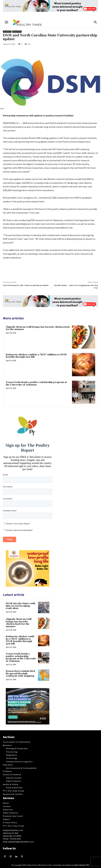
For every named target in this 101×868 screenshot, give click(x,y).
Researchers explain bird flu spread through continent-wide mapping (20, 674)
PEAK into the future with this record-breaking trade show (21, 606)
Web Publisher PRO (82, 865)
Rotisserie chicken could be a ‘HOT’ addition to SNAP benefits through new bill (36, 356)
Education (17, 32)
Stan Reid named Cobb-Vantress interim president (26, 285)
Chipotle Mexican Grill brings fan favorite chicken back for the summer (38, 328)
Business (7, 32)
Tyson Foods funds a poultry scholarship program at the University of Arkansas (36, 384)
